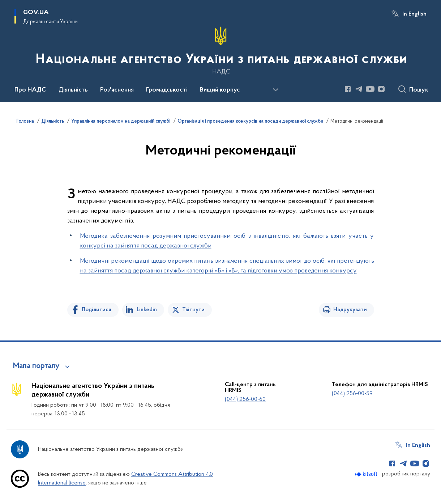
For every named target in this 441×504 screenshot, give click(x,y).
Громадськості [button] (167, 90)
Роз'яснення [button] (117, 90)
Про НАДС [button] (30, 90)
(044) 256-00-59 (352, 394)
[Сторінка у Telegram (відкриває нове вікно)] (359, 89)
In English (414, 14)
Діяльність (53, 122)
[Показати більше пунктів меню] (275, 90)
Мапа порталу (36, 366)
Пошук (419, 90)
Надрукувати (350, 310)
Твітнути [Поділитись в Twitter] (193, 310)
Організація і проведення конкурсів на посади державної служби (250, 122)
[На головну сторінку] (221, 50)
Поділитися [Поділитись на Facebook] (97, 310)
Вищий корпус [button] (220, 90)
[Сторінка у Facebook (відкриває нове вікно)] (348, 89)
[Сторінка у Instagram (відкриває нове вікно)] (381, 89)
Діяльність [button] (73, 90)
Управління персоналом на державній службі (121, 122)
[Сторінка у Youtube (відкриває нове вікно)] (370, 89)
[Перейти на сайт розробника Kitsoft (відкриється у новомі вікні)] (367, 474)
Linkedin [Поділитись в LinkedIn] (147, 310)
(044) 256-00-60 (245, 399)
